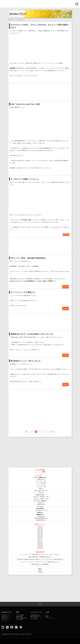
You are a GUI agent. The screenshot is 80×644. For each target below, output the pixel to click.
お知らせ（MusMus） (40, 497)
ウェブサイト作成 (39, 501)
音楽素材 (39, 515)
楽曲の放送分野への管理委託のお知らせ (40, 557)
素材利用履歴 (19, 616)
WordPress (40, 504)
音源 (40, 493)
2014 (39, 545)
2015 (39, 543)
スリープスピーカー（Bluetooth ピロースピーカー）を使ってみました (40, 554)
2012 (39, 548)
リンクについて (35, 619)
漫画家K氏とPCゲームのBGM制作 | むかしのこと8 (32, 334)
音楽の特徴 (4, 618)
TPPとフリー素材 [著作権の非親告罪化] (28, 258)
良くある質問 (34, 618)
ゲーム (39, 507)
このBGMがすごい (40, 510)
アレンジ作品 (40, 483)
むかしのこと (40, 481)
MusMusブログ (18, 14)
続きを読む (66, 235)
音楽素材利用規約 (35, 615)
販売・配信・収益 (40, 491)
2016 (39, 542)
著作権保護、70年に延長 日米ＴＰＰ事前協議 (24, 266)
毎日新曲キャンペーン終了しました (26, 361)
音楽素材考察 (40, 520)
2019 (39, 536)
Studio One (40, 479)
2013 (39, 547)
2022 (39, 531)
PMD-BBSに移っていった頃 (35, 337)
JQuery (40, 503)
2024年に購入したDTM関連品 (40, 564)
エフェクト (40, 485)
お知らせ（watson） (40, 499)
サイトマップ (5, 621)
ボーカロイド (40, 487)
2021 (39, 533)
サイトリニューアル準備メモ (23, 292)
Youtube (40, 516)
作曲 (40, 489)
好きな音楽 (39, 508)
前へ (27, 432)
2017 (39, 540)
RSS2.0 (40, 571)
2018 (39, 538)
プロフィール (5, 619)
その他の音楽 (19, 619)
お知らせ (38, 495)
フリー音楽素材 (20, 615)
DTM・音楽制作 (39, 477)
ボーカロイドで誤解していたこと (25, 179)
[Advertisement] (40, 91)
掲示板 (47, 616)
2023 (39, 530)
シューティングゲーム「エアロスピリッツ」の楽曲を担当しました (40, 562)
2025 (39, 526)
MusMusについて (6, 616)
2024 (39, 528)
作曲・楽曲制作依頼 (21, 618)
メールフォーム (49, 618)
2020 (39, 535)
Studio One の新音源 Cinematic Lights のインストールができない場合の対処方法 (40, 559)
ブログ (47, 615)
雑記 (39, 513)
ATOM (40, 572)
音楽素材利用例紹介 (40, 518)
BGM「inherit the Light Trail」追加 (25, 104)
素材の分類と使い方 (36, 616)
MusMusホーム (12, 20)
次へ (53, 432)
